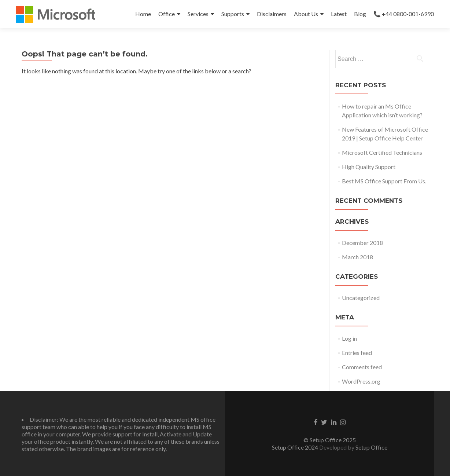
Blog (360, 14)
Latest (339, 14)
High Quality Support (369, 167)
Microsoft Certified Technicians (382, 152)
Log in (349, 338)
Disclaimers (272, 14)
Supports (233, 14)
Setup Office (371, 447)
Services (198, 14)
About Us (306, 14)
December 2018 (362, 243)
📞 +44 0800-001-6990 (404, 14)
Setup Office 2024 (295, 447)
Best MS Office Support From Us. (384, 181)
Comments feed (362, 367)
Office (167, 14)
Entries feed (357, 353)
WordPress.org (361, 381)
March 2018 (357, 257)
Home (143, 14)
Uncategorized (361, 298)
